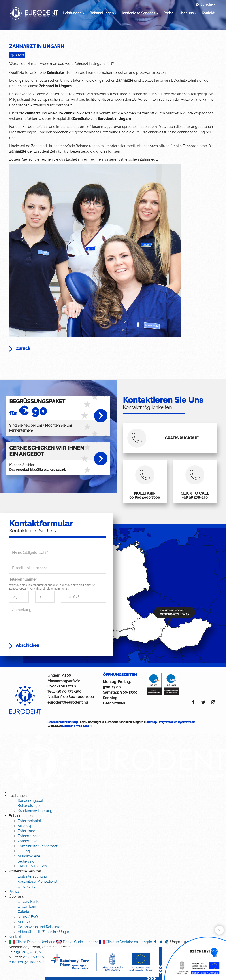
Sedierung (26, 874)
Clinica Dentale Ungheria (32, 955)
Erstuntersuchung (32, 889)
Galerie (23, 925)
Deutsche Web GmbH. (77, 739)
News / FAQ (28, 930)
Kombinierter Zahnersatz (38, 859)
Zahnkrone (26, 844)
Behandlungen (103, 13)
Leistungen (74, 13)
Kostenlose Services (140, 13)
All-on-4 (24, 839)
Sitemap (151, 735)
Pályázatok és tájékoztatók (177, 735)
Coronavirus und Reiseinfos (40, 940)
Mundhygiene (29, 869)
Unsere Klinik (28, 915)
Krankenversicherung (35, 824)
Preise (168, 13)
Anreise (24, 935)
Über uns (188, 13)
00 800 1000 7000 (78, 710)
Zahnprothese (29, 849)
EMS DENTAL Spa (32, 879)
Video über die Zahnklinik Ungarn (44, 945)
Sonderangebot (30, 814)
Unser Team (27, 920)
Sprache (205, 4)
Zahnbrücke (27, 854)
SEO (58, 739)
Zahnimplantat (29, 834)
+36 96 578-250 (68, 704)
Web (51, 739)
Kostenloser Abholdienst (38, 894)
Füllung (24, 864)
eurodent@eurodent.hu (68, 715)
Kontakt (208, 13)
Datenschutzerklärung (63, 735)
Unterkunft (26, 900)
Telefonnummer (23, 591)
